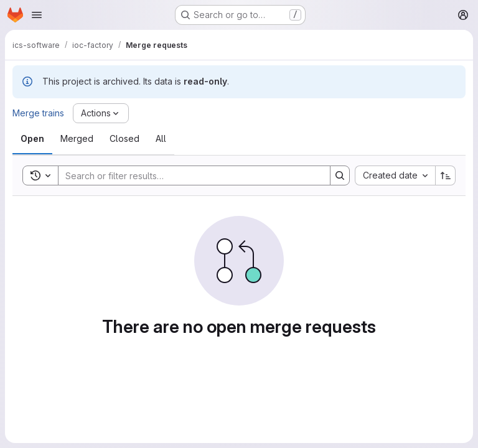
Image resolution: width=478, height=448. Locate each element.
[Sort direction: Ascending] (446, 175)
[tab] (32, 139)
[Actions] (101, 113)
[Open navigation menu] (37, 15)
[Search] (188, 175)
